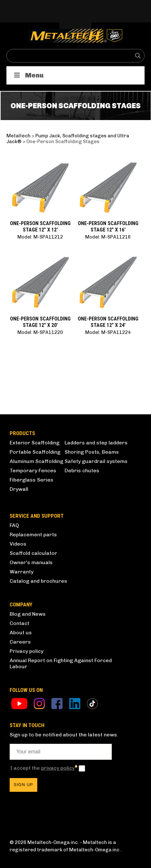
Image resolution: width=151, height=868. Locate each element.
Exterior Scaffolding (35, 443)
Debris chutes (82, 471)
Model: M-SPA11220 (40, 332)
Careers (20, 642)
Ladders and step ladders (96, 443)
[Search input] (71, 56)
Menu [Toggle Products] (28, 75)
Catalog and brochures (38, 581)
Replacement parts (33, 535)
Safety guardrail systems (96, 461)
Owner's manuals (31, 562)
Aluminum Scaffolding (36, 461)
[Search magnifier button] (138, 56)
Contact (19, 623)
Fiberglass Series (31, 480)
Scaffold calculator (33, 553)
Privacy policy (27, 651)
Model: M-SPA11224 (108, 332)
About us (21, 633)
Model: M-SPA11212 (40, 237)
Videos (18, 544)
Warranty (22, 572)
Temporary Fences (33, 471)
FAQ (14, 525)
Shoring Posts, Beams (92, 452)
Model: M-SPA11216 (108, 237)
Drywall (19, 489)
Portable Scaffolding (35, 452)
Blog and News (28, 614)
